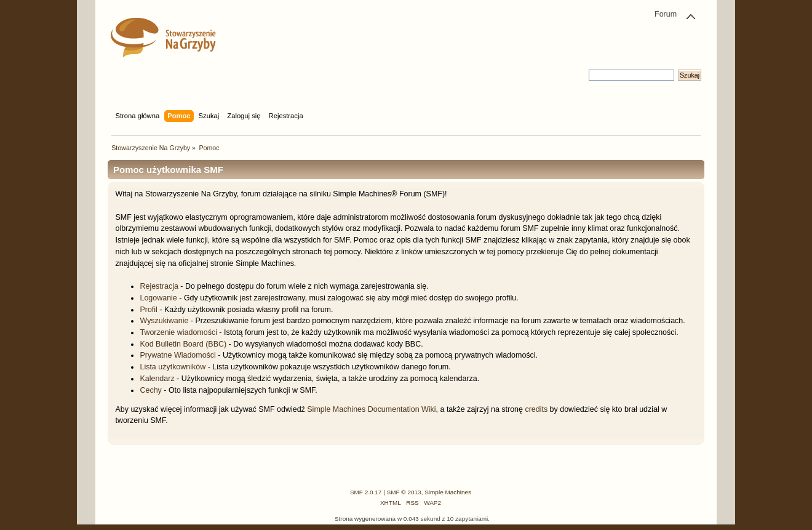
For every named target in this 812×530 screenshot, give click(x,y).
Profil (148, 310)
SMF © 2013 (404, 492)
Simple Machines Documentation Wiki (371, 409)
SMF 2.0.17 (366, 492)
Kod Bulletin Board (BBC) (183, 344)
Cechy (150, 390)
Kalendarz (157, 379)
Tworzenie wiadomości (178, 332)
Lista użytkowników (173, 367)
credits (536, 409)
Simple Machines (448, 492)
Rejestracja (159, 286)
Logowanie (158, 298)
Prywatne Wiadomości (177, 355)
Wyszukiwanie (164, 321)
